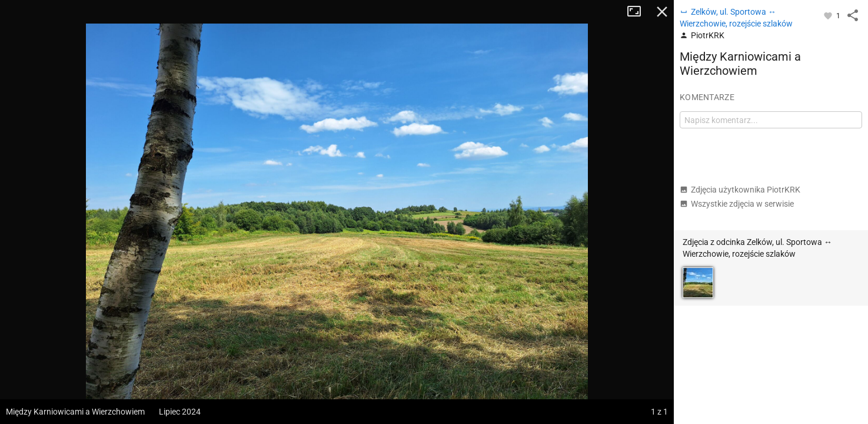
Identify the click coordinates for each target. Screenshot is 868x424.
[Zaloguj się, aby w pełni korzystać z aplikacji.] (829, 15)
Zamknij (662, 12)
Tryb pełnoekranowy (638, 12)
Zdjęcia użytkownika (740, 190)
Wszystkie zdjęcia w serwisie (737, 204)
